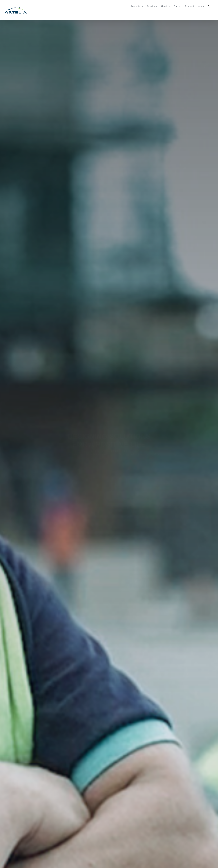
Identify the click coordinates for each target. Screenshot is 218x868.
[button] (209, 6)
